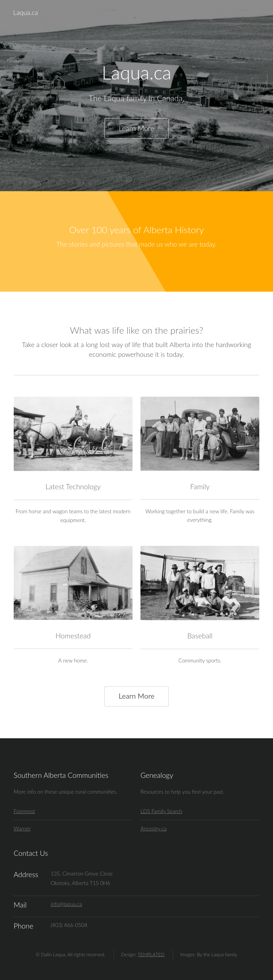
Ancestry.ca (154, 829)
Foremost (24, 811)
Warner (22, 829)
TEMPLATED (151, 954)
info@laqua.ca (66, 904)
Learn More (136, 128)
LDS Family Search (161, 811)
